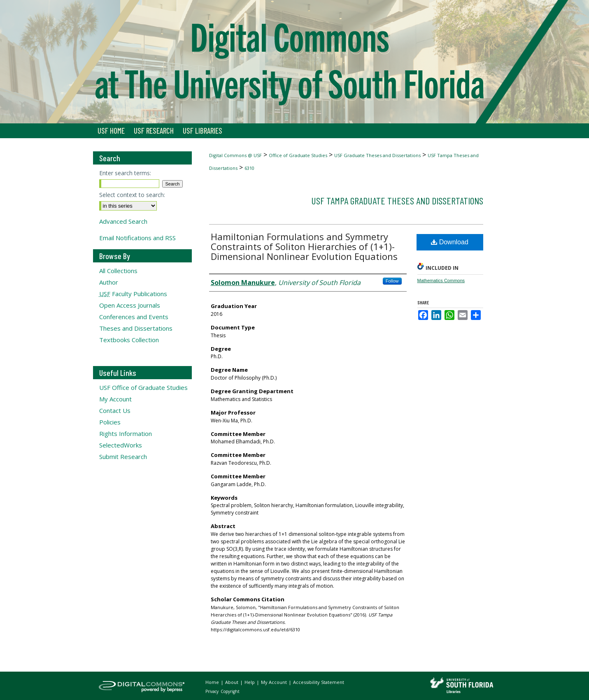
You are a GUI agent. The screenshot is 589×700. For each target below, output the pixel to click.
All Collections (118, 271)
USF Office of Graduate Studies (143, 387)
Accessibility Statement (319, 682)
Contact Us (115, 410)
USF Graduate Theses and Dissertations (377, 155)
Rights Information (126, 433)
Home (213, 682)
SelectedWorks (121, 445)
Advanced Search (123, 221)
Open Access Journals (130, 305)
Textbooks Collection (129, 340)
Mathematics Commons (441, 280)
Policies (110, 422)
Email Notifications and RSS (137, 238)
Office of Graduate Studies (298, 155)
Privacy (213, 691)
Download (450, 242)
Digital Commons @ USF (235, 155)
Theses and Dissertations (136, 328)
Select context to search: (132, 195)
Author (109, 282)
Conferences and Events (134, 317)
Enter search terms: (125, 173)
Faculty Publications (133, 294)
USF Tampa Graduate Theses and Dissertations (397, 200)
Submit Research (123, 457)
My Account (115, 399)
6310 (249, 168)
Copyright (230, 691)
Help (250, 682)
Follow (392, 281)
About (232, 682)
